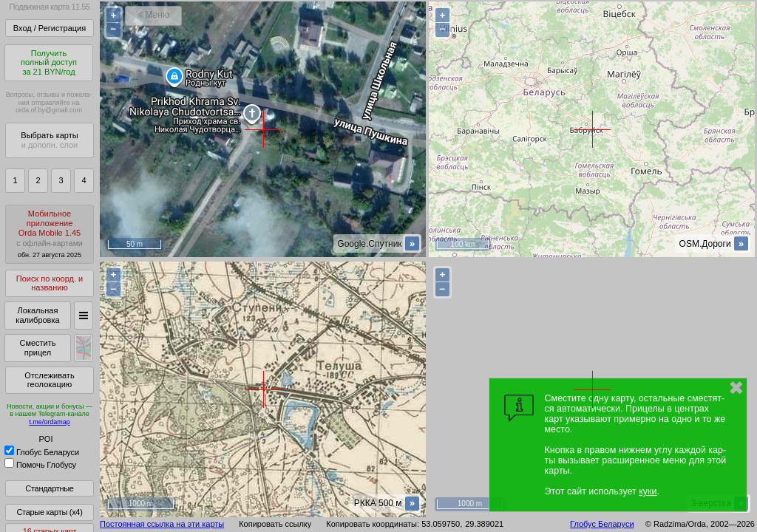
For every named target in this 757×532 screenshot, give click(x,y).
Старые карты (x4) (49, 512)
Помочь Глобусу (40, 465)
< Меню (153, 15)
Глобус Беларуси (42, 452)
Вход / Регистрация (50, 28)
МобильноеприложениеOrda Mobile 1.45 (50, 234)
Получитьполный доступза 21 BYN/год (49, 62)
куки (648, 491)
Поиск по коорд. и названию (50, 283)
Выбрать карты (49, 140)
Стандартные (49, 488)
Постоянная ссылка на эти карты (162, 524)
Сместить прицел (37, 348)
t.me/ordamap (50, 422)
